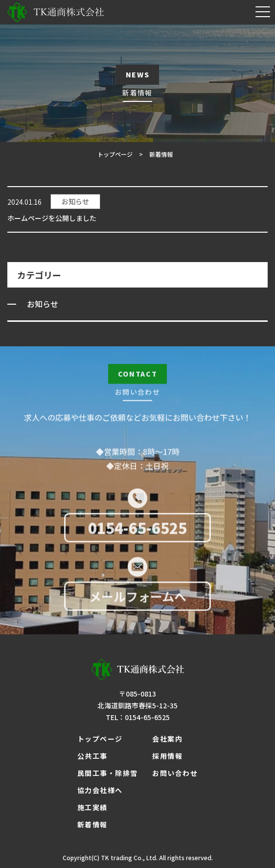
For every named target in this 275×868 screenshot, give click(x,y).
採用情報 (167, 756)
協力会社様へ (100, 790)
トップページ (100, 739)
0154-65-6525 (137, 530)
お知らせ (75, 201)
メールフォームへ (138, 598)
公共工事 (92, 756)
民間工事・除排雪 (108, 773)
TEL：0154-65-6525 (138, 717)
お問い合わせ (175, 773)
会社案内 (167, 739)
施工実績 (92, 807)
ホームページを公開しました (52, 218)
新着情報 (92, 824)
